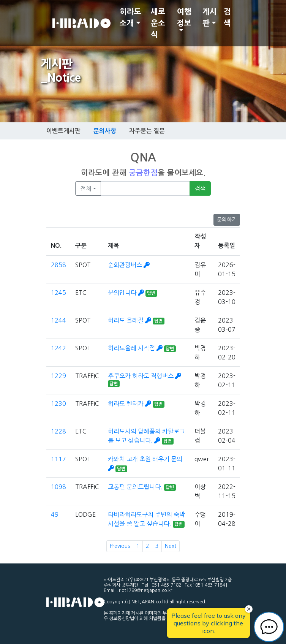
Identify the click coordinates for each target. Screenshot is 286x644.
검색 (227, 17)
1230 (58, 403)
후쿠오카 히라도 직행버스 (145, 376)
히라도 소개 (130, 17)
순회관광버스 (129, 265)
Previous (120, 546)
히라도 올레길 (130, 320)
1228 (58, 431)
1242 (58, 348)
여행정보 (184, 17)
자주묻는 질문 (147, 131)
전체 (86, 188)
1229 (58, 376)
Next (171, 546)
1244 (58, 320)
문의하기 (227, 220)
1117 (58, 459)
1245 (58, 293)
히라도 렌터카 (130, 403)
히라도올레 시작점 (136, 348)
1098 (58, 487)
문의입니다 (127, 293)
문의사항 (105, 131)
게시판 (210, 17)
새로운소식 (158, 23)
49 (55, 514)
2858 (58, 265)
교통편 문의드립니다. (136, 487)
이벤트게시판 (63, 131)
